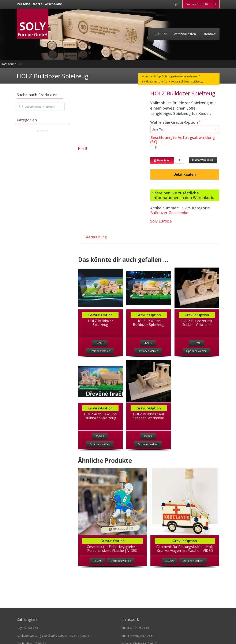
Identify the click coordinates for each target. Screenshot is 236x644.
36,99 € (100, 436)
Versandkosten (185, 34)
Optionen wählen (100, 351)
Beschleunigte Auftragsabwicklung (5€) (183, 140)
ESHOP (159, 34)
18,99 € (100, 343)
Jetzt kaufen (185, 174)
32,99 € (97, 563)
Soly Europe (161, 221)
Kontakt (210, 34)
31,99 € (196, 343)
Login (175, 4)
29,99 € (148, 436)
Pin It (83, 148)
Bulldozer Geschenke (169, 213)
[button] (9, 64)
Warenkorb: (203, 4)
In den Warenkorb (203, 160)
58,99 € (148, 343)
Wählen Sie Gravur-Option (175, 122)
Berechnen (162, 161)
